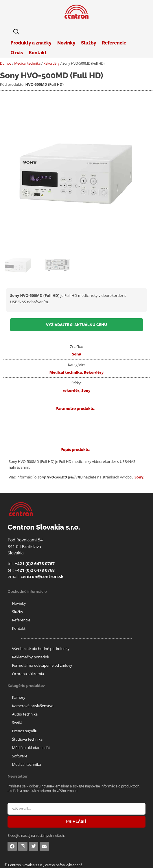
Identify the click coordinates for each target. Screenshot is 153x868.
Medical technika (27, 63)
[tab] (75, 450)
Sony (77, 354)
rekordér (71, 390)
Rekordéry (51, 63)
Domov (6, 63)
